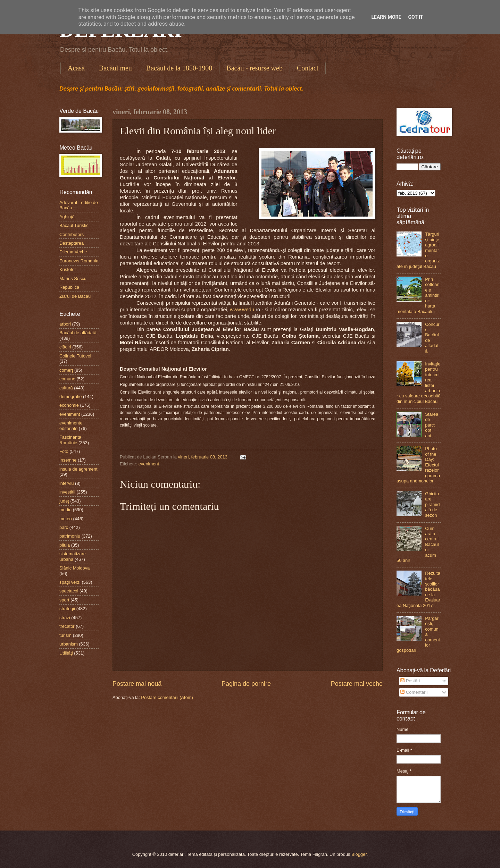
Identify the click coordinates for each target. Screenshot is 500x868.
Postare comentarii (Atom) (167, 697)
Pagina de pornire (246, 684)
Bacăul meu (115, 68)
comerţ (66, 370)
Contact (308, 68)
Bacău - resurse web (255, 68)
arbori (65, 324)
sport (64, 600)
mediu (65, 510)
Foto (64, 451)
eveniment (149, 464)
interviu (67, 483)
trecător (67, 626)
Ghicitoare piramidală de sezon (432, 504)
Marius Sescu (73, 279)
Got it (415, 17)
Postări (410, 681)
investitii (67, 492)
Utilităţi (66, 653)
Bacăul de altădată (78, 333)
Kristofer (68, 269)
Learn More (386, 17)
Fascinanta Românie (70, 440)
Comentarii (414, 692)
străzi (65, 618)
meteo (66, 519)
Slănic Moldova (74, 568)
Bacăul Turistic (74, 225)
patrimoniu (70, 536)
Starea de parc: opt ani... (432, 425)
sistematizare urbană (73, 556)
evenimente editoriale (71, 425)
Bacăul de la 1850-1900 (179, 68)
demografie (70, 397)
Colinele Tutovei (75, 356)
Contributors (72, 234)
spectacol (69, 591)
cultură (66, 388)
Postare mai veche (357, 684)
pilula (65, 545)
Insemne (68, 460)
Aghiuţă (67, 217)
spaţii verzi (70, 582)
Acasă (76, 68)
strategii (67, 609)
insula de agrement (78, 469)
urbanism (69, 644)
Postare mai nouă (137, 684)
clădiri (65, 347)
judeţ (64, 501)
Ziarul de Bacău (75, 296)
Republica (69, 287)
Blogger (359, 854)
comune (67, 379)
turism (65, 635)
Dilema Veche (73, 252)
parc (64, 527)
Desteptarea (72, 243)
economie (69, 405)
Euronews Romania (79, 261)
